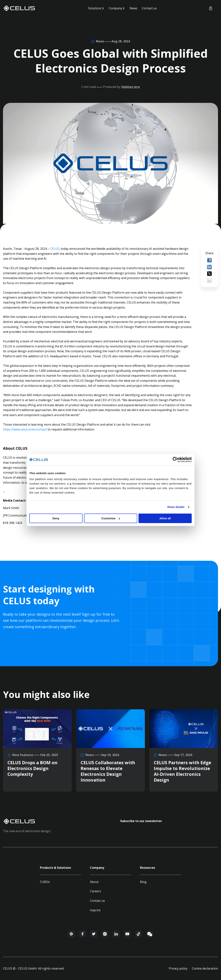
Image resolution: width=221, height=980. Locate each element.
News (133, 8)
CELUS (55, 249)
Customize (111, 518)
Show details (176, 507)
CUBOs (45, 882)
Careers (95, 891)
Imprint (95, 910)
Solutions (95, 8)
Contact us (149, 8)
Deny (56, 518)
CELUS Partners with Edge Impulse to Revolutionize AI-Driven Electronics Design (182, 771)
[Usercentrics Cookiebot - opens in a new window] (175, 460)
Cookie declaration (205, 968)
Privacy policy (178, 968)
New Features (23, 755)
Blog (143, 882)
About (94, 882)
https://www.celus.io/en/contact (25, 429)
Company (115, 8)
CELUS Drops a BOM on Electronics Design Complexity (32, 768)
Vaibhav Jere (130, 87)
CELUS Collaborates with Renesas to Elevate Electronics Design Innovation (108, 771)
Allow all (165, 518)
